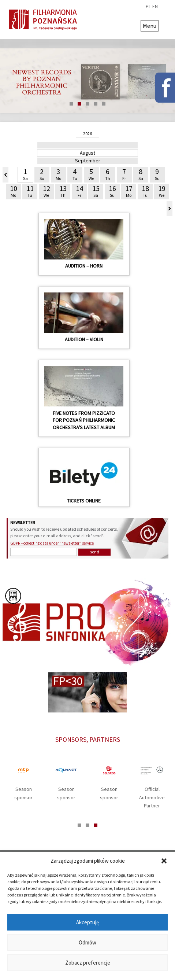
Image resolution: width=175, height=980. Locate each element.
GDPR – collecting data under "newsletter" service (52, 543)
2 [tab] (79, 104)
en (155, 7)
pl (148, 7)
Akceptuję (87, 922)
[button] (164, 861)
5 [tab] (104, 104)
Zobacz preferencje (88, 963)
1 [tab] (71, 104)
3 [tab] (87, 104)
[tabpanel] (87, 81)
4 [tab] (96, 104)
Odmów (87, 942)
